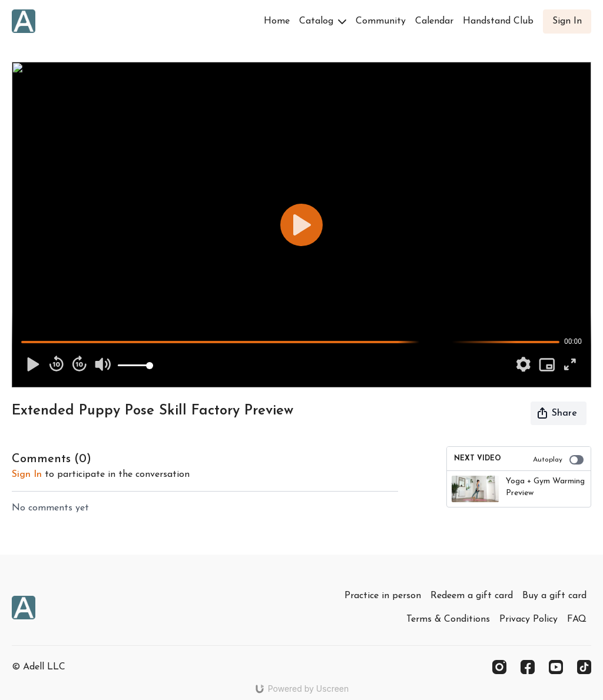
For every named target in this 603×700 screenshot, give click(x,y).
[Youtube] (556, 667)
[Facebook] (528, 667)
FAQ (577, 619)
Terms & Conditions (448, 619)
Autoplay (558, 460)
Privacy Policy (529, 619)
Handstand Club (498, 21)
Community (381, 21)
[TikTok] (584, 667)
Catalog (323, 21)
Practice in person (383, 596)
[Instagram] (499, 667)
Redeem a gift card (472, 596)
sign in (27, 475)
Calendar (434, 21)
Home (277, 21)
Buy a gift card (554, 596)
